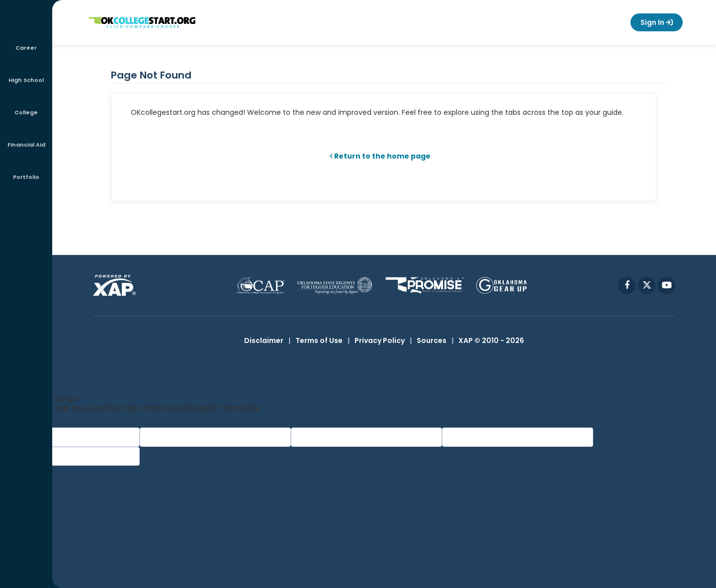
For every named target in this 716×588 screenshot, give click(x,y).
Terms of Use (319, 340)
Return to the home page (382, 156)
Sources (432, 340)
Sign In (657, 22)
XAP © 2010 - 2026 (491, 340)
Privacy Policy (380, 340)
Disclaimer (264, 340)
